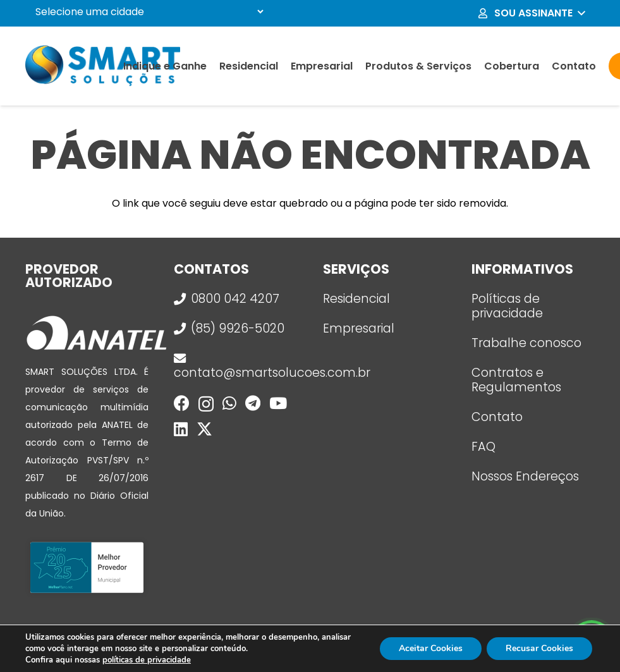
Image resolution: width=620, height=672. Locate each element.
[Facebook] (182, 403)
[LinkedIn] (181, 429)
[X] (204, 429)
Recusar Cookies (539, 648)
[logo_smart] (103, 66)
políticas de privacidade (147, 660)
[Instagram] (206, 404)
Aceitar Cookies (431, 648)
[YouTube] (278, 403)
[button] (531, 13)
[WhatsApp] (229, 403)
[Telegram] (253, 403)
